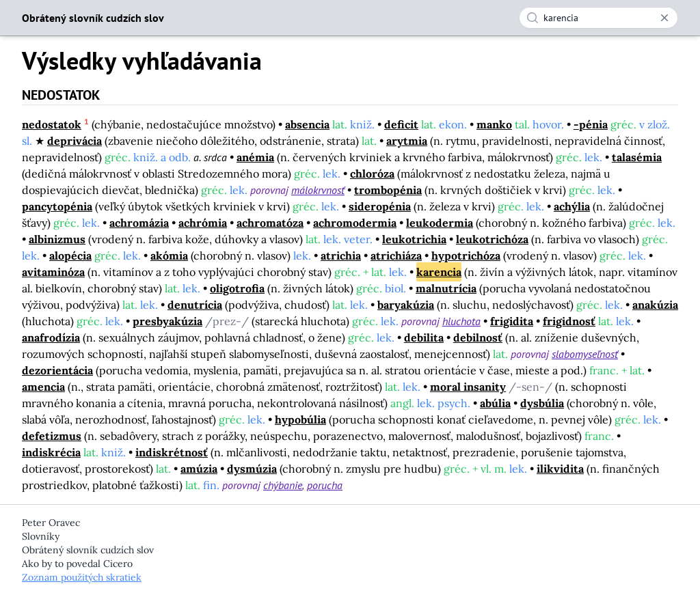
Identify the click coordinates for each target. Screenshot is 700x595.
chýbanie (283, 485)
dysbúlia (542, 403)
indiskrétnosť (172, 452)
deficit (401, 124)
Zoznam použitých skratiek (82, 577)
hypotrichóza (466, 255)
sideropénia (380, 206)
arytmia (407, 141)
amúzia (199, 469)
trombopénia (388, 190)
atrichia (341, 255)
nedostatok (52, 124)
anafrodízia (51, 337)
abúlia (495, 403)
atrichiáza (396, 255)
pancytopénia (57, 206)
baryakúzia (406, 305)
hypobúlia (300, 419)
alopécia (70, 255)
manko (494, 124)
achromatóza (270, 223)
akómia (169, 255)
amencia (43, 387)
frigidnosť (569, 321)
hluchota (461, 321)
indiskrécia (51, 452)
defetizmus (52, 436)
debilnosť (478, 337)
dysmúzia (252, 469)
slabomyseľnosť (585, 354)
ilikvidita (560, 469)
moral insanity (468, 387)
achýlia (572, 206)
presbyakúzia (167, 321)
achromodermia (355, 223)
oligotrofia (237, 288)
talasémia (637, 157)
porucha (325, 485)
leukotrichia (414, 239)
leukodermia (440, 223)
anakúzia (655, 305)
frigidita (512, 321)
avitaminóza (53, 272)
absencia (307, 124)
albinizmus (57, 239)
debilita (424, 337)
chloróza (372, 174)
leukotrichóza (492, 239)
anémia (255, 157)
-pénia (591, 124)
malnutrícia (446, 288)
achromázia (139, 223)
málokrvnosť (318, 190)
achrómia (203, 223)
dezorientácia (57, 370)
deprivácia (75, 141)
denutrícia (195, 305)
